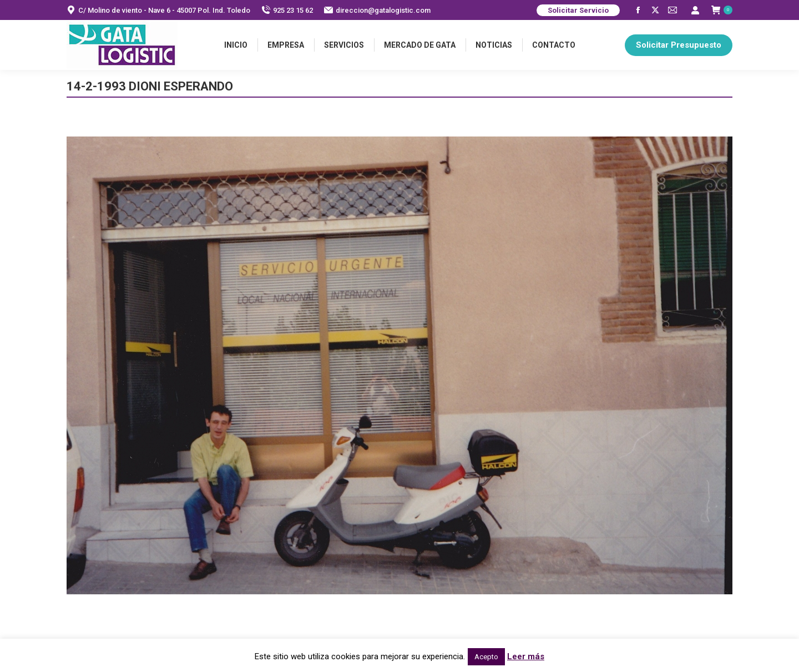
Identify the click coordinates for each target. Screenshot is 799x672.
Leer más (526, 656)
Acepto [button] (486, 657)
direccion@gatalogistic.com (377, 10)
